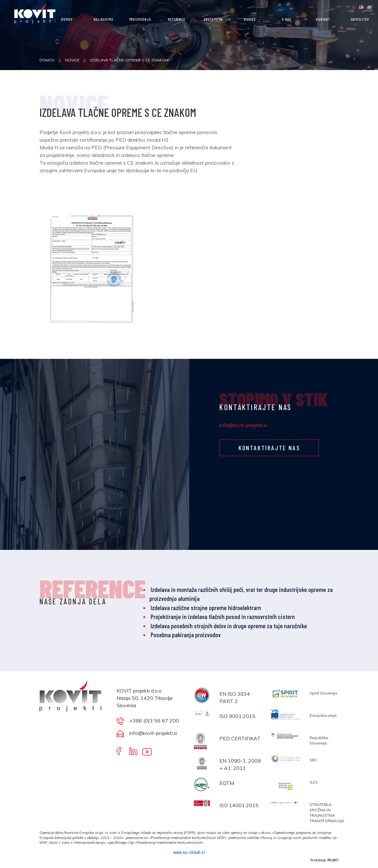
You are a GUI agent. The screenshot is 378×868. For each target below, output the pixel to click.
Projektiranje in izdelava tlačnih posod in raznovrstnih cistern (223, 616)
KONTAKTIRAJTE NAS (269, 448)
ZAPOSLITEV (360, 19)
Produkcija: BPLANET (325, 860)
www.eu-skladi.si (189, 852)
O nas (286, 19)
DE (370, 7)
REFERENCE (177, 19)
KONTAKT (323, 19)
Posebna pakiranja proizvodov (186, 635)
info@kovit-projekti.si (243, 425)
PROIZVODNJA (140, 19)
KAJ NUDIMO (103, 19)
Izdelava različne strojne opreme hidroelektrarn (206, 608)
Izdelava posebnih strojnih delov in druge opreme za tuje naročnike (229, 626)
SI (354, 7)
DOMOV (67, 19)
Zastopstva (213, 19)
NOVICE (250, 19)
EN (362, 7)
